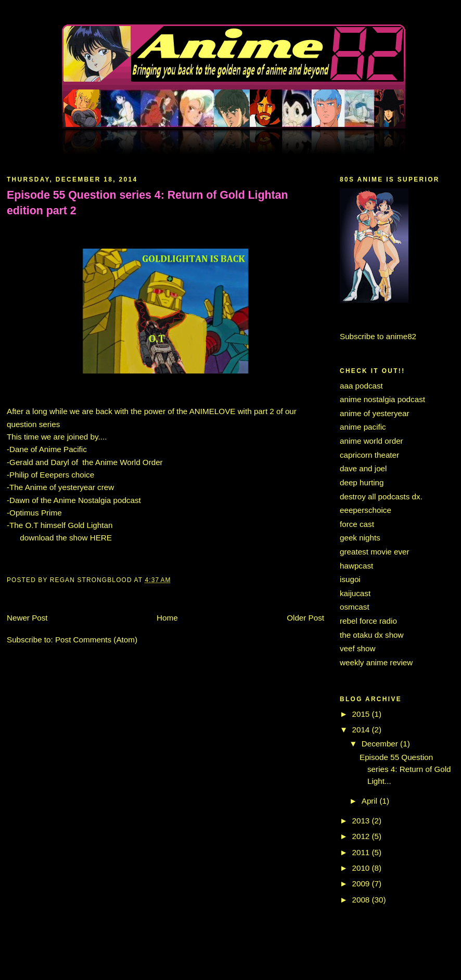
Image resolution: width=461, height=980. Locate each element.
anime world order (372, 441)
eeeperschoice (366, 510)
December (381, 744)
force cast (357, 524)
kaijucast (355, 593)
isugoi (350, 579)
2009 (362, 884)
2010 (362, 868)
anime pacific (363, 427)
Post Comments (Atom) (96, 640)
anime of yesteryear (375, 413)
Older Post (305, 618)
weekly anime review (376, 662)
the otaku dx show (372, 635)
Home (167, 618)
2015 (362, 714)
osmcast (355, 607)
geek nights (360, 538)
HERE (101, 538)
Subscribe (357, 336)
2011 (362, 852)
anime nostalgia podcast (382, 399)
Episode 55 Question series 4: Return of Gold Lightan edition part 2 (147, 203)
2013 (362, 821)
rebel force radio (368, 621)
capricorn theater (369, 455)
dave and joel (363, 468)
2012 (362, 836)
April (371, 801)
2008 (362, 900)
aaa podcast (361, 386)
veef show (357, 648)
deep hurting (362, 482)
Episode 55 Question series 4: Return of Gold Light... (405, 769)
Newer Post (27, 618)
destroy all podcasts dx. (381, 497)
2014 (362, 730)
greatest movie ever (375, 552)
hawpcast (356, 566)
